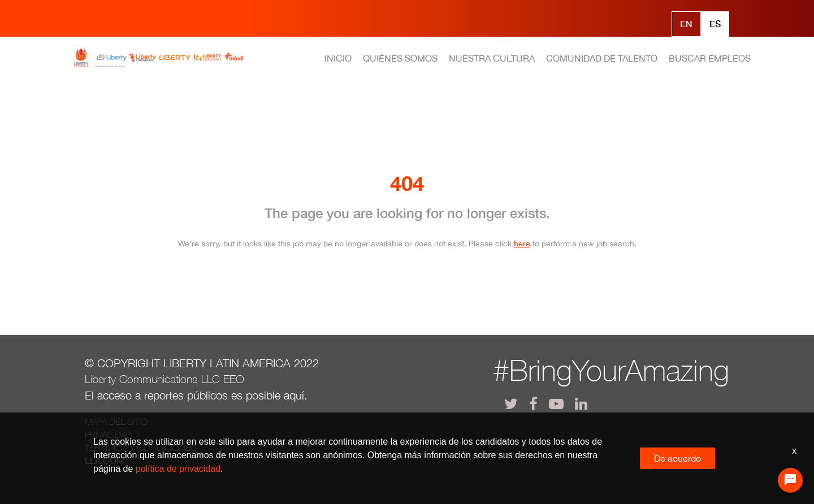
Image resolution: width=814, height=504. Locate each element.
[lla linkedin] (581, 404)
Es (715, 23)
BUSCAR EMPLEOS (710, 58)
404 (407, 183)
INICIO (338, 58)
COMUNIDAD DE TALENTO (602, 58)
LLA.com (105, 460)
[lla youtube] (556, 404)
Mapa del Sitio (116, 422)
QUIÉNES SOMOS (400, 58)
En (686, 23)
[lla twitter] (511, 404)
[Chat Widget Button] (790, 480)
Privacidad (109, 435)
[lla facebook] (533, 404)
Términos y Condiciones (140, 447)
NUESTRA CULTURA (492, 58)
